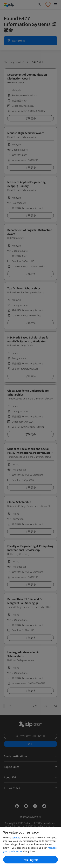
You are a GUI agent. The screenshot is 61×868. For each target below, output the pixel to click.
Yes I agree (30, 860)
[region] (30, 847)
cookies (16, 837)
